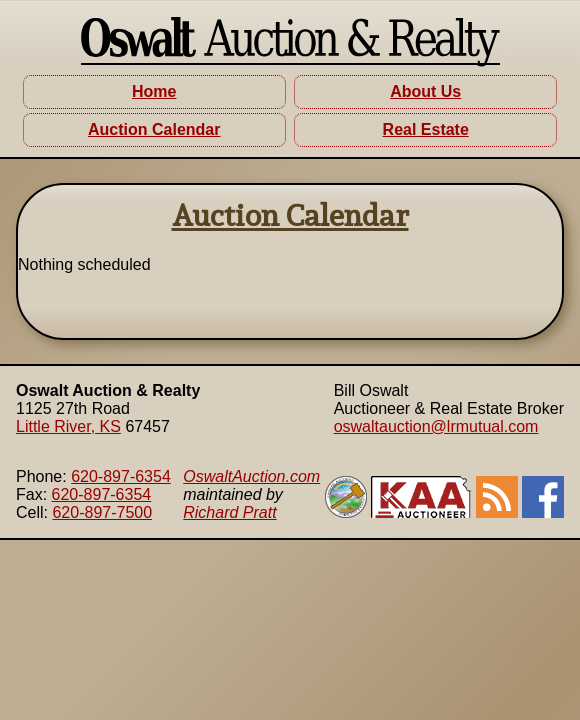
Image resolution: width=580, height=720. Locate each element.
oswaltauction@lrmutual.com (436, 426)
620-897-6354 (121, 476)
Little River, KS (68, 426)
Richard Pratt (229, 512)
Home (154, 91)
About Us (425, 91)
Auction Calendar (154, 129)
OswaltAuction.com (251, 476)
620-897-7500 (102, 512)
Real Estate (426, 129)
